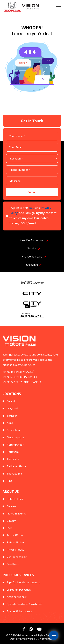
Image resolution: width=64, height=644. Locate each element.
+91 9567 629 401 (13, 377)
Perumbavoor (15, 444)
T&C (31, 208)
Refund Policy (15, 542)
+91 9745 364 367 (13, 372)
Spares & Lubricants (19, 611)
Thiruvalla (13, 459)
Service (34, 248)
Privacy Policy (15, 550)
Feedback (13, 564)
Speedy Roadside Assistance (24, 604)
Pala (9, 481)
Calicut (11, 401)
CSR (9, 528)
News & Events (16, 513)
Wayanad (12, 408)
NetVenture (47, 639)
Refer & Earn (15, 499)
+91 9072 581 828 (13, 382)
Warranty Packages (19, 589)
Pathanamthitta (16, 466)
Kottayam (13, 452)
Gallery (11, 521)
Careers (12, 506)
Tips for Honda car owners (23, 582)
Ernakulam (13, 430)
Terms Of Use (15, 535)
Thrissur (12, 416)
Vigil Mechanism (17, 557)
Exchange (34, 264)
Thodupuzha (14, 473)
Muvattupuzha (16, 437)
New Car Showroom (34, 240)
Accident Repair (17, 597)
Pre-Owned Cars (34, 256)
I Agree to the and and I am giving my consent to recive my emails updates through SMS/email (33, 215)
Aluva (10, 423)
